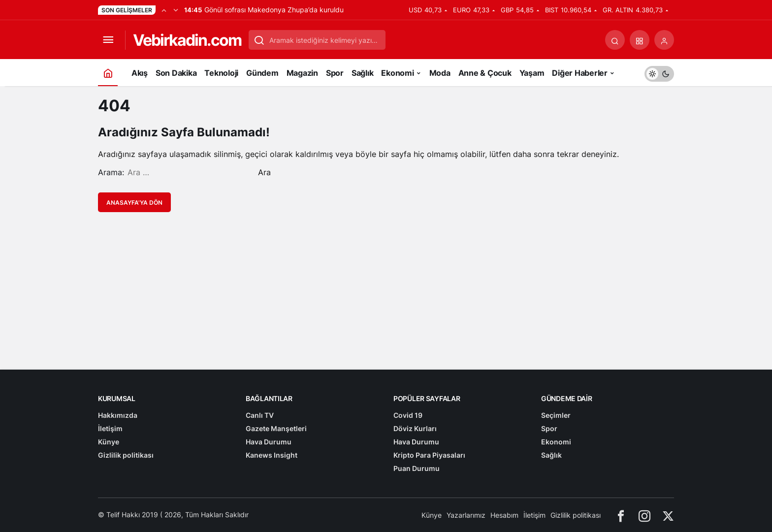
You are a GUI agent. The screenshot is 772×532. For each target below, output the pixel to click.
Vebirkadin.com (187, 40)
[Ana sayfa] (108, 73)
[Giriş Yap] (664, 40)
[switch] (659, 73)
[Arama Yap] (615, 40)
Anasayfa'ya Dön (134, 203)
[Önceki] (164, 10)
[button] (640, 40)
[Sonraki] (176, 10)
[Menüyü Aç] (108, 40)
